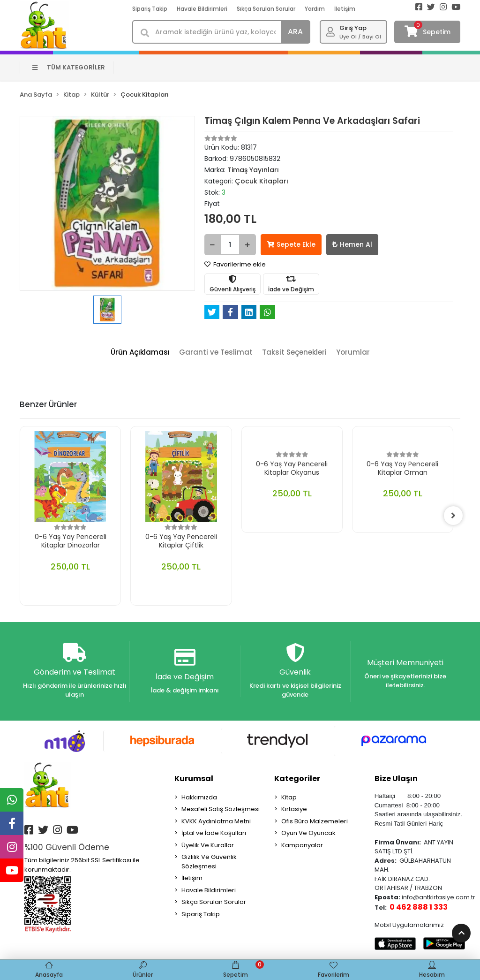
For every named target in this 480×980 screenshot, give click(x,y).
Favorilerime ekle (235, 264)
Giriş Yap (353, 28)
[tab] (140, 353)
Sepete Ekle (291, 244)
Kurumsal (194, 779)
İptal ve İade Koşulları (214, 833)
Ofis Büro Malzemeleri (315, 821)
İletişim (345, 9)
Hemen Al (352, 244)
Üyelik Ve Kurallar (208, 845)
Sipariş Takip (150, 9)
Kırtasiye (294, 809)
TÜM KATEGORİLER (69, 67)
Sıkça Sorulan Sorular (266, 9)
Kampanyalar (302, 845)
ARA (295, 32)
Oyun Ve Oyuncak (308, 833)
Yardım (315, 9)
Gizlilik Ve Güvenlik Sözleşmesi (209, 862)
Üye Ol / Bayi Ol (360, 37)
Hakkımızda (199, 797)
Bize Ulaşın (396, 779)
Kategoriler (297, 779)
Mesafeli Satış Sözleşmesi (221, 809)
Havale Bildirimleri (202, 9)
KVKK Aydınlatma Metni (216, 821)
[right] (453, 516)
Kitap (289, 797)
